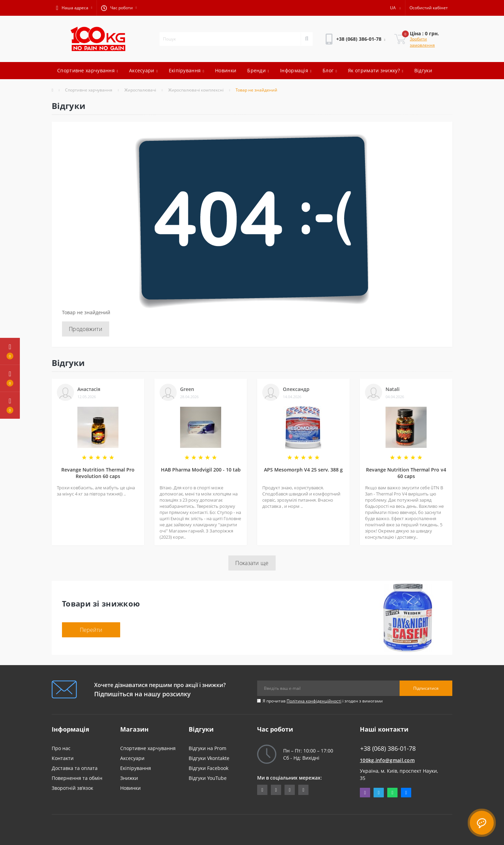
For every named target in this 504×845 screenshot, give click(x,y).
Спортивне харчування (88, 70)
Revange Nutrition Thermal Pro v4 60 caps (406, 473)
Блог (330, 70)
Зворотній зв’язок (72, 788)
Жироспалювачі (140, 90)
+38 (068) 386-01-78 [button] (388, 749)
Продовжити (86, 329)
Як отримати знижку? (376, 70)
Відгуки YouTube (208, 778)
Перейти (91, 630)
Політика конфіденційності (314, 701)
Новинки (226, 70)
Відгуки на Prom (207, 748)
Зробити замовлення (422, 42)
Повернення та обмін (77, 778)
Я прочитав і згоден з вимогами (323, 701)
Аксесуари (143, 70)
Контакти (63, 758)
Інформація (296, 70)
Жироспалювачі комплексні (196, 90)
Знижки (129, 778)
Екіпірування (187, 70)
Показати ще (252, 563)
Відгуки (423, 70)
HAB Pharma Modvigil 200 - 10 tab (201, 470)
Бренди (258, 70)
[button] (74, 8)
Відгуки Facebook (209, 768)
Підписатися (426, 688)
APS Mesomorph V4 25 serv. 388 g (303, 470)
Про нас (61, 748)
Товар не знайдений (256, 90)
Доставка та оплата (75, 768)
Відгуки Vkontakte (209, 758)
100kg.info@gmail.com (387, 760)
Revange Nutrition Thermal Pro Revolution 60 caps (98, 473)
